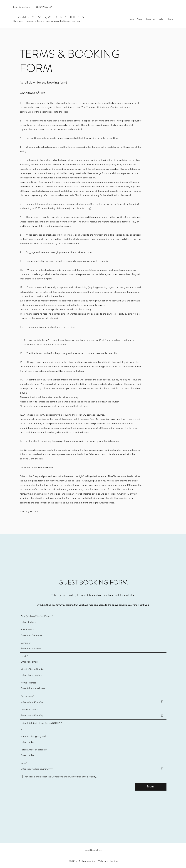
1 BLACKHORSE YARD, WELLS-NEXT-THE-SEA (48, 17)
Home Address (28, 683)
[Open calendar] (162, 702)
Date (25, 763)
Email (24, 656)
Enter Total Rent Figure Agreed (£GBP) (41, 723)
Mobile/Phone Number (33, 669)
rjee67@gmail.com (21, 7)
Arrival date (28, 696)
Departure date (30, 709)
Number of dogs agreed (33, 736)
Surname (25, 643)
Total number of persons (33, 750)
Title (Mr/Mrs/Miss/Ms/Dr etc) (36, 616)
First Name (26, 630)
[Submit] (151, 787)
